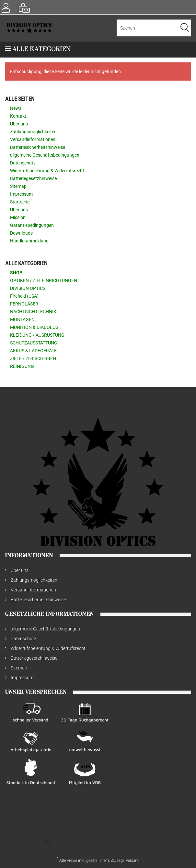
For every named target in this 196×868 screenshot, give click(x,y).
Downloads (21, 233)
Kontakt (18, 116)
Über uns (19, 124)
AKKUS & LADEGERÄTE (33, 351)
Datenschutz (23, 163)
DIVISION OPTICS (28, 288)
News (16, 108)
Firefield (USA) (24, 296)
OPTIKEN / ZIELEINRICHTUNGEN (44, 280)
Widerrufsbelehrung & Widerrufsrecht (47, 171)
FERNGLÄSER (24, 304)
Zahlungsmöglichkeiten (33, 132)
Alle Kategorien (38, 49)
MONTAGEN (22, 319)
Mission (18, 217)
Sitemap (18, 186)
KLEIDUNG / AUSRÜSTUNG (37, 335)
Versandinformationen (33, 139)
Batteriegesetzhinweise (33, 178)
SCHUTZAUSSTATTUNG (34, 343)
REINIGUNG (22, 366)
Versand (133, 861)
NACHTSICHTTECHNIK (33, 312)
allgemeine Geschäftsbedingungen (45, 155)
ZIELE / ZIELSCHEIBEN (33, 358)
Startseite (20, 202)
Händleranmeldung (29, 241)
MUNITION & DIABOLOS (34, 327)
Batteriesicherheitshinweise (38, 147)
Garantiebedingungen (32, 225)
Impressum (21, 194)
